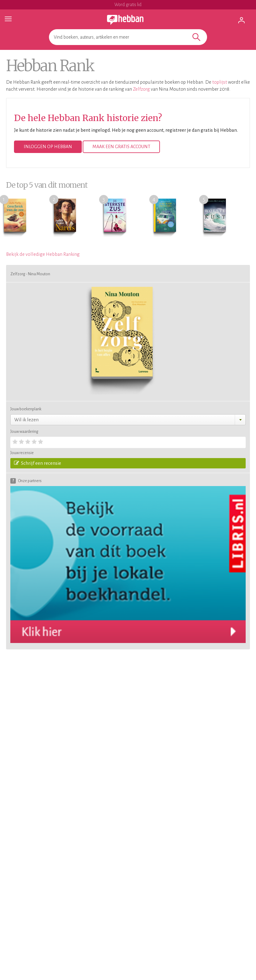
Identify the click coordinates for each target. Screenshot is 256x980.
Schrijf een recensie (38, 463)
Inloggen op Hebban (48, 147)
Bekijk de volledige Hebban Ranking (43, 254)
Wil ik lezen (26, 420)
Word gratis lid (128, 5)
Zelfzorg (141, 89)
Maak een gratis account (121, 147)
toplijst (220, 82)
